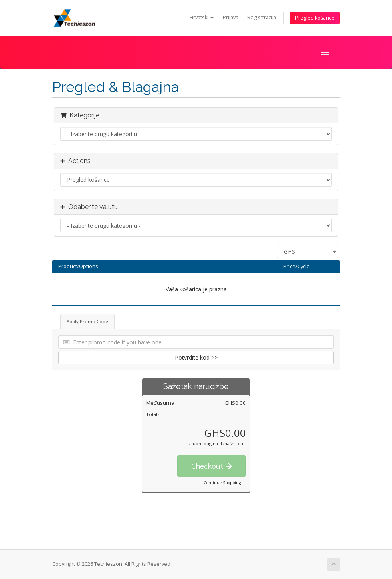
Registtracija (262, 17)
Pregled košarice (315, 18)
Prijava (231, 17)
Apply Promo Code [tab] (87, 321)
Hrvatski (202, 17)
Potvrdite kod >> (196, 357)
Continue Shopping (222, 483)
